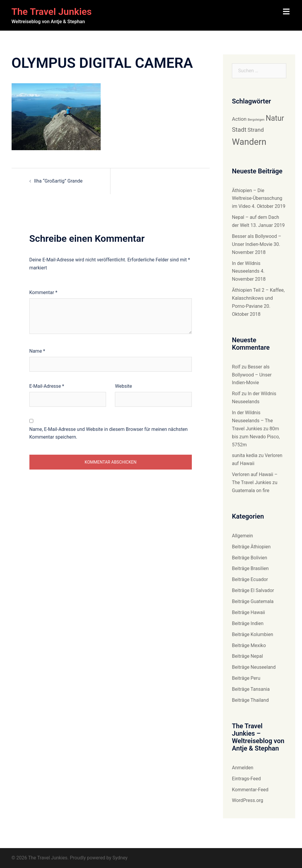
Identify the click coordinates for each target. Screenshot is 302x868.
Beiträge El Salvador (253, 590)
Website (123, 386)
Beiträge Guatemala (253, 601)
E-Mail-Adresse (47, 386)
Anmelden (243, 768)
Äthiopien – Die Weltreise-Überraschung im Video (257, 198)
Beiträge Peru (246, 678)
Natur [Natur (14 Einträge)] (275, 118)
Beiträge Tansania (251, 689)
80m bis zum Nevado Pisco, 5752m (256, 437)
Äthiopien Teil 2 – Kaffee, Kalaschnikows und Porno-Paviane (258, 298)
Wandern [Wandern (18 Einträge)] (249, 142)
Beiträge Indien (248, 623)
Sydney (120, 858)
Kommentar (44, 292)
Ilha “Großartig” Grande (58, 181)
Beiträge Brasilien (250, 568)
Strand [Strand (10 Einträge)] (256, 130)
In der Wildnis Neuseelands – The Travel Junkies (252, 421)
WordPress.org (248, 800)
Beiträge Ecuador (250, 579)
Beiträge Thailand (250, 700)
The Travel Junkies (52, 12)
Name (37, 351)
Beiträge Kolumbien (253, 634)
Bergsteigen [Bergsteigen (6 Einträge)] (256, 120)
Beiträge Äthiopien (251, 547)
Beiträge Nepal (247, 656)
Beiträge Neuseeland (254, 667)
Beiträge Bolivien (250, 558)
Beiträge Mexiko (249, 645)
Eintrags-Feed (246, 779)
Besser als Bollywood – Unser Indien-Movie (252, 375)
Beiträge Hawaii (248, 612)
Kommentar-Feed (250, 790)
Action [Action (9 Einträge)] (239, 119)
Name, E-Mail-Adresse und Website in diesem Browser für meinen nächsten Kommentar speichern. (109, 433)
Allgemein (242, 536)
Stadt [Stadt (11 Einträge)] (239, 130)
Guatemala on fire (251, 490)
